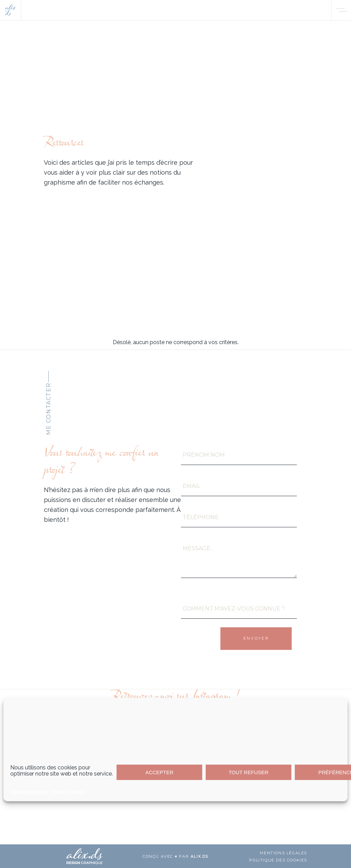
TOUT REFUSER (249, 772)
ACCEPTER (159, 772)
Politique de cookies (29, 792)
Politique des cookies (278, 860)
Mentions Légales (68, 792)
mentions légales (283, 853)
